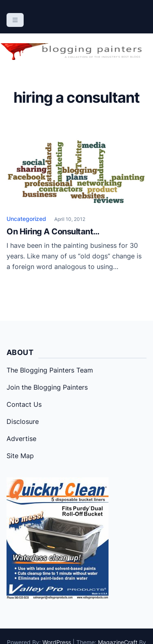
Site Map (20, 456)
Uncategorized (26, 219)
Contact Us (24, 404)
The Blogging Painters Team (50, 370)
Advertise (21, 439)
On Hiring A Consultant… (53, 232)
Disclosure (23, 421)
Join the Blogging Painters (47, 387)
